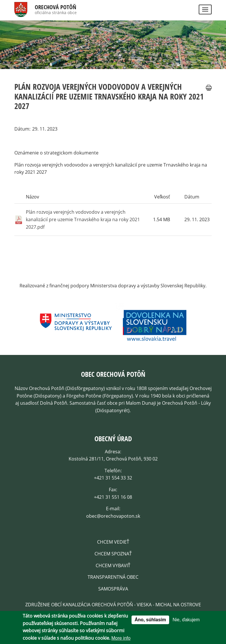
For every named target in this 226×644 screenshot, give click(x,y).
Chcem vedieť (113, 542)
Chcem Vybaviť (113, 565)
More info (121, 638)
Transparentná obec (113, 577)
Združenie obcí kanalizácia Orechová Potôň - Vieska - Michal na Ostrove (113, 605)
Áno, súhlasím (150, 620)
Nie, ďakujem (186, 620)
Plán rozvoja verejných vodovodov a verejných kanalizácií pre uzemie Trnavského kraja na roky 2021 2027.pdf (83, 219)
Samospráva (113, 589)
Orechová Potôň (56, 7)
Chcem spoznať (113, 554)
